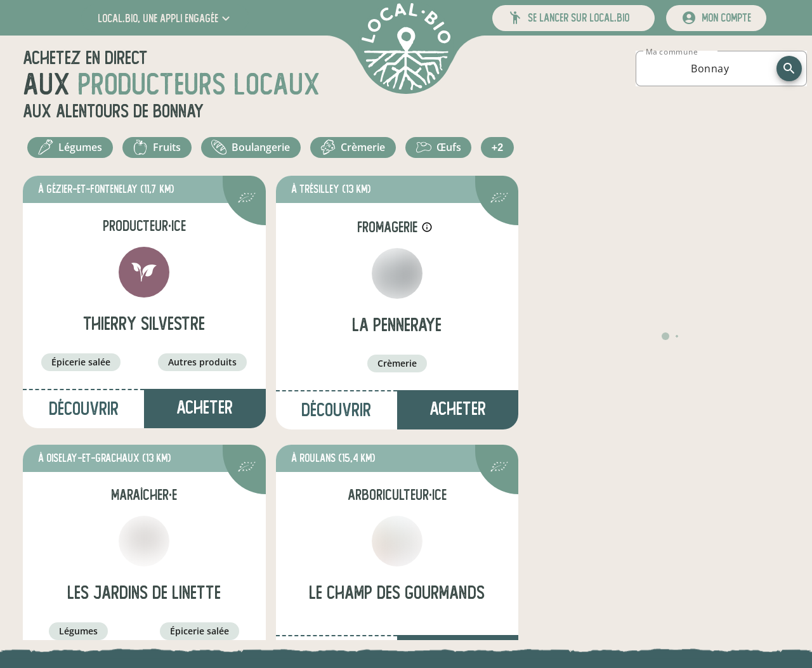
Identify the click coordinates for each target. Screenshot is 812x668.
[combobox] (710, 69)
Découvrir (84, 449)
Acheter (205, 448)
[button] (165, 18)
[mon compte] (716, 18)
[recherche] (789, 69)
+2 (404, 184)
